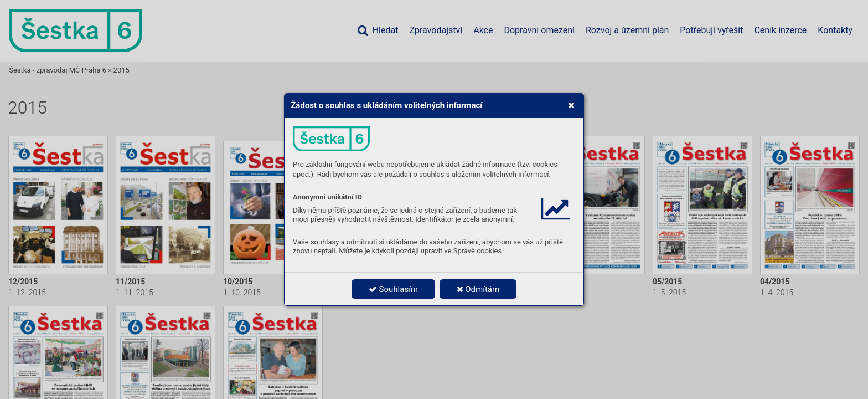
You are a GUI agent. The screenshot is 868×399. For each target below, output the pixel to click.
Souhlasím (393, 289)
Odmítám (478, 289)
